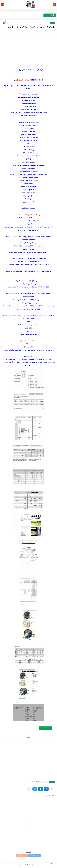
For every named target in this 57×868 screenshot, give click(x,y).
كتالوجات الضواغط (37, 782)
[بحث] (3, 4)
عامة (53, 23)
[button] (46, 789)
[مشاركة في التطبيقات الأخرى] (29, 789)
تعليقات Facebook (35, 856)
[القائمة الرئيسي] (54, 4)
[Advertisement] (28, 52)
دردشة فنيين (21, 865)
